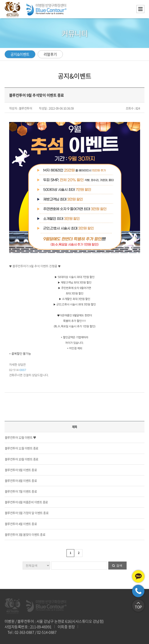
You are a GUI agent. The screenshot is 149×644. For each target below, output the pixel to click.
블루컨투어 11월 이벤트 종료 (22, 448)
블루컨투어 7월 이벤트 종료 (21, 491)
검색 (119, 566)
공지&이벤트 (20, 54)
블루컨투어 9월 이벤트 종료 (21, 470)
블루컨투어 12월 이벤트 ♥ (20, 437)
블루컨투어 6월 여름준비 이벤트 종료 (26, 502)
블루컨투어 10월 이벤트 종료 (22, 459)
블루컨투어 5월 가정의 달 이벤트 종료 (27, 513)
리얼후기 (50, 54)
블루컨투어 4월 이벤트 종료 (21, 524)
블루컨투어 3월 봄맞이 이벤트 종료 (25, 534)
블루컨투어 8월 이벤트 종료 (21, 481)
